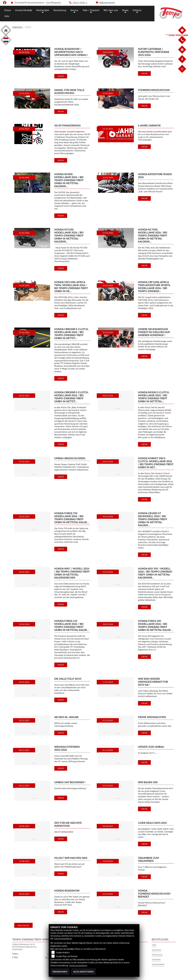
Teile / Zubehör (91, 10)
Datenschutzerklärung (63, 939)
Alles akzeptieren (83, 972)
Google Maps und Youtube (67, 956)
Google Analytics (63, 952)
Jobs (7, 16)
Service (74, 10)
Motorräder (43, 10)
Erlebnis (137, 10)
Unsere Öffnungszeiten (54, 3)
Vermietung (60, 10)
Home (8, 10)
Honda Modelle (24, 10)
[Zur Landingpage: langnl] (6, 44)
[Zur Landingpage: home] (6, 35)
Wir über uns (111, 10)
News (125, 10)
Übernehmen (60, 972)
